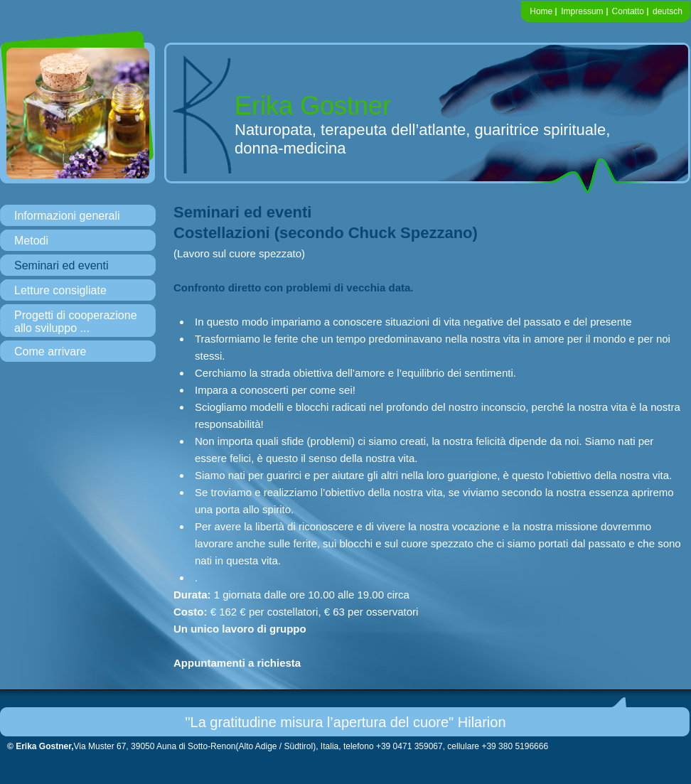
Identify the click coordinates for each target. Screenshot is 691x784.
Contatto (628, 11)
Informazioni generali (67, 216)
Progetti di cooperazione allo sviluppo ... (76, 322)
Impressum (582, 11)
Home (541, 11)
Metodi (31, 241)
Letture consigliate (60, 290)
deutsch (668, 11)
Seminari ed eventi (61, 265)
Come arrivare (50, 351)
